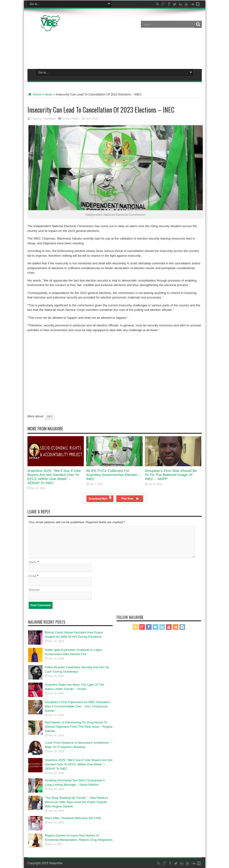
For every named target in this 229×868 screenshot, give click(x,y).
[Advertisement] (115, 49)
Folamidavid (49, 119)
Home (34, 94)
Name (33, 562)
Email (33, 576)
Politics (75, 119)
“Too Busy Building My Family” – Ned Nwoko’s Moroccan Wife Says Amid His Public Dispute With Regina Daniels (77, 802)
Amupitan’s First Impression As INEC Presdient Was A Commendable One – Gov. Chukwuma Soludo (77, 706)
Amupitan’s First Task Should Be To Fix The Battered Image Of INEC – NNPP (171, 475)
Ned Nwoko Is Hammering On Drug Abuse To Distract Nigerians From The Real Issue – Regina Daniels (79, 727)
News (49, 94)
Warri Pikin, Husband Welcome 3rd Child (73, 818)
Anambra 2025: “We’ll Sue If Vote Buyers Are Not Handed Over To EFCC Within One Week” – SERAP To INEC (54, 477)
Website (34, 590)
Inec (50, 416)
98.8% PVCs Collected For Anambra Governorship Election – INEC (113, 475)
